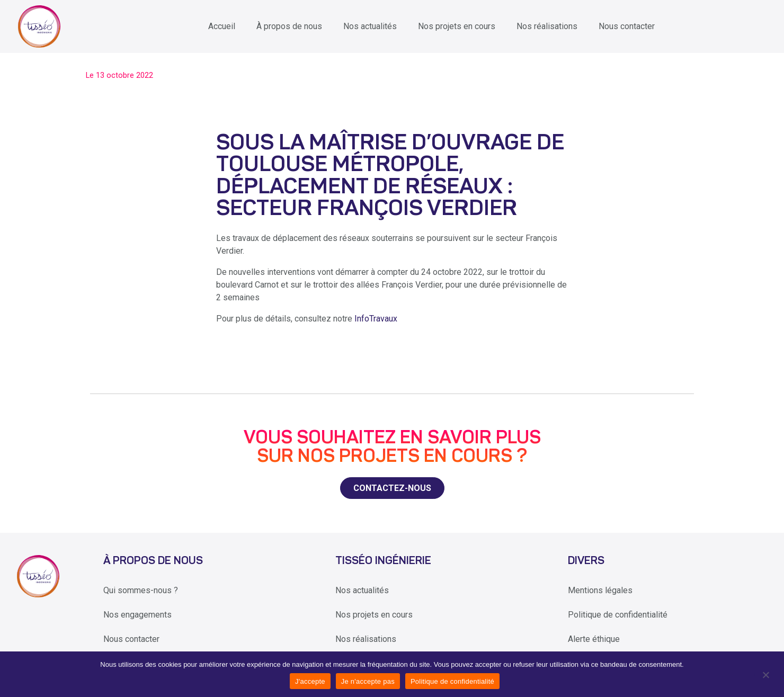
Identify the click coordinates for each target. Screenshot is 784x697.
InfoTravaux (376, 319)
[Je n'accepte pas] (765, 674)
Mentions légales (600, 590)
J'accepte (310, 681)
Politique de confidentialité (618, 615)
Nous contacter (627, 26)
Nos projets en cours (457, 26)
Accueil (222, 26)
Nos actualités (370, 26)
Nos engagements (137, 615)
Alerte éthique (594, 639)
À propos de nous (289, 26)
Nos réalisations (547, 26)
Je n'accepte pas (368, 681)
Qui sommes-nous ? (141, 590)
